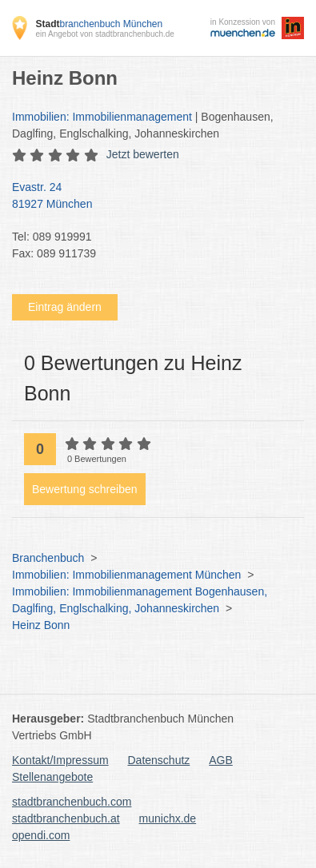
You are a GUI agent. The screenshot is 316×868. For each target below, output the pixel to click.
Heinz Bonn (41, 625)
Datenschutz (159, 760)
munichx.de (168, 818)
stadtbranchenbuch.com (72, 802)
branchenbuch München (99, 24)
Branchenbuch (48, 558)
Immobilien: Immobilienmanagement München (126, 575)
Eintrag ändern (65, 307)
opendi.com (41, 835)
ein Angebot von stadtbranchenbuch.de (104, 34)
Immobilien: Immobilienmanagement (102, 117)
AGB (221, 760)
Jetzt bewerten (143, 154)
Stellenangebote (52, 777)
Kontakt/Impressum (60, 760)
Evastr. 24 (150, 197)
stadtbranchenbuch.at (66, 818)
